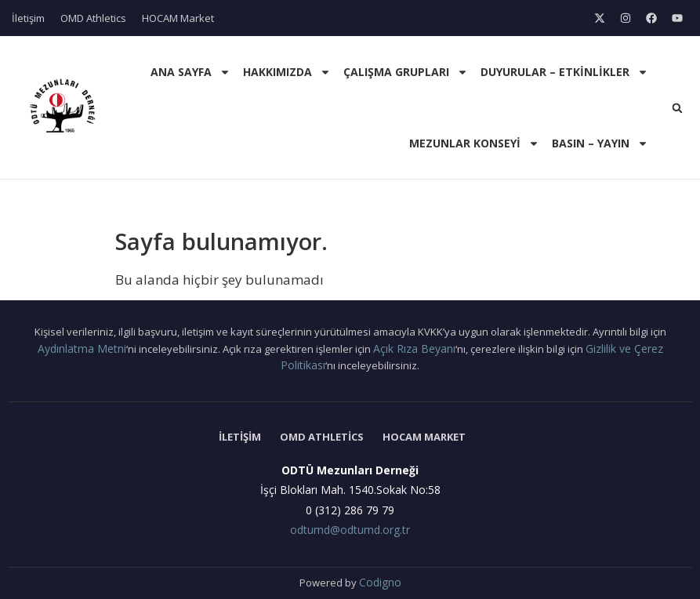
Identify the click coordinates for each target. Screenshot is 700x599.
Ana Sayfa (190, 72)
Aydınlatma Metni (82, 349)
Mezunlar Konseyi (474, 143)
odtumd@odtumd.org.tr (350, 530)
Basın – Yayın (600, 143)
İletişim (28, 18)
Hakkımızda (287, 72)
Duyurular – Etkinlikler (564, 72)
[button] (677, 108)
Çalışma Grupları (406, 72)
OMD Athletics (93, 18)
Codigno (380, 582)
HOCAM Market (178, 18)
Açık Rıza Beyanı (414, 349)
